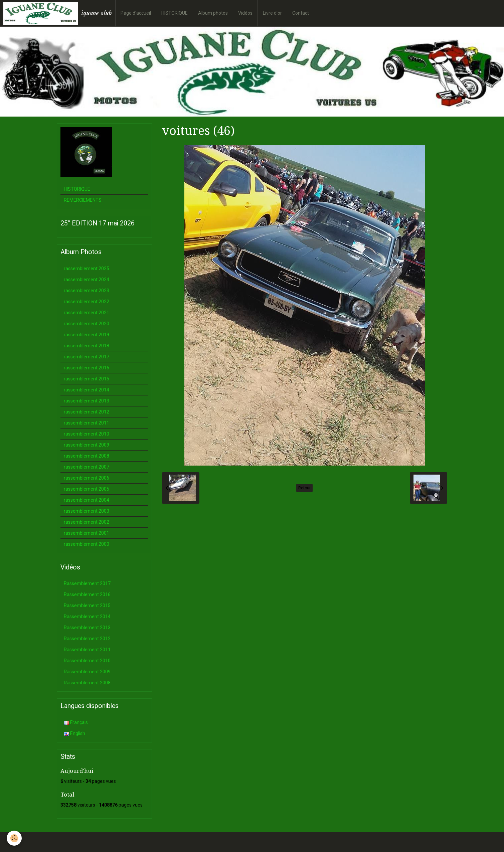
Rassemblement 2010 (87, 661)
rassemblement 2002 (87, 522)
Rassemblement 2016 (87, 594)
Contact (301, 13)
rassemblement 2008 (87, 456)
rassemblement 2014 (87, 390)
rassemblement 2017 (87, 357)
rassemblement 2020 (87, 324)
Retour (304, 488)
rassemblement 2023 (87, 291)
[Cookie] (14, 838)
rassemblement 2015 (87, 379)
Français (76, 722)
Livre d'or (272, 13)
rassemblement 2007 (87, 467)
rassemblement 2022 (87, 302)
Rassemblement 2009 (87, 672)
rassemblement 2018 (87, 346)
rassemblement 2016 (87, 368)
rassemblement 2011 (87, 423)
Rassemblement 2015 (87, 606)
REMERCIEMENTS (83, 200)
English (74, 733)
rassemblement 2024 (87, 280)
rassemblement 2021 (87, 313)
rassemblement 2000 (87, 544)
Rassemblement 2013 (87, 628)
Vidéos (245, 13)
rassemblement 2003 (87, 511)
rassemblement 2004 (87, 500)
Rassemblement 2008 (87, 683)
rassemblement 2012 (87, 412)
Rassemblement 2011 (87, 650)
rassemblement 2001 (87, 533)
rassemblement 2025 (87, 269)
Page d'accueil (136, 13)
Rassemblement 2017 (87, 583)
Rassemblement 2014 (87, 617)
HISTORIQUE (175, 13)
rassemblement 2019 (87, 335)
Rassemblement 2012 (87, 639)
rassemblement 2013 (87, 401)
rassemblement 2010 (87, 434)
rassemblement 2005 (87, 489)
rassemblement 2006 (87, 478)
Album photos (213, 13)
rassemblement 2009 (87, 445)
